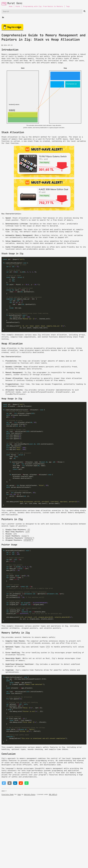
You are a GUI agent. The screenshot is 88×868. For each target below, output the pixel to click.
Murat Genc (15, 3)
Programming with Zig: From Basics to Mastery (43, 6)
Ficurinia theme (8, 864)
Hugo (19, 864)
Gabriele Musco (30, 864)
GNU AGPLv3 (53, 864)
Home (11, 6)
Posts (18, 6)
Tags (68, 6)
